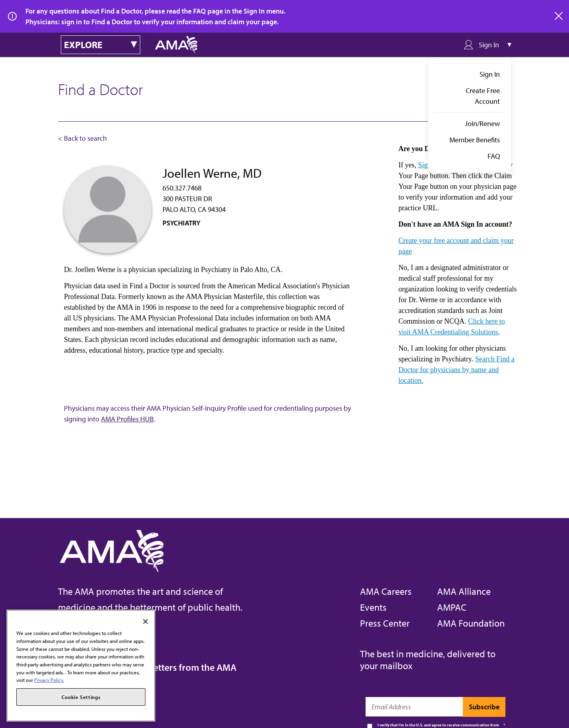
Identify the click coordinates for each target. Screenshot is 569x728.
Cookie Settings (81, 697)
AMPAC (452, 607)
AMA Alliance (464, 591)
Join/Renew (482, 123)
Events (373, 607)
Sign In (490, 74)
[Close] (145, 621)
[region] (81, 666)
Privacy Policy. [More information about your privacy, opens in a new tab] (49, 680)
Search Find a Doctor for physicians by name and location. (457, 370)
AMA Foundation (471, 623)
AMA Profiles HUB (127, 419)
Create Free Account (483, 96)
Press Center (385, 623)
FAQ (494, 156)
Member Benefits (475, 140)
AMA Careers (386, 591)
